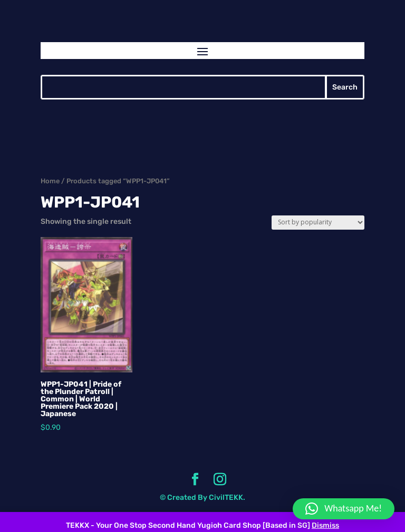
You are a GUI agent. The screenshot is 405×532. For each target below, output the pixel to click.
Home (50, 181)
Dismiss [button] (325, 525)
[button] (344, 509)
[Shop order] (318, 223)
